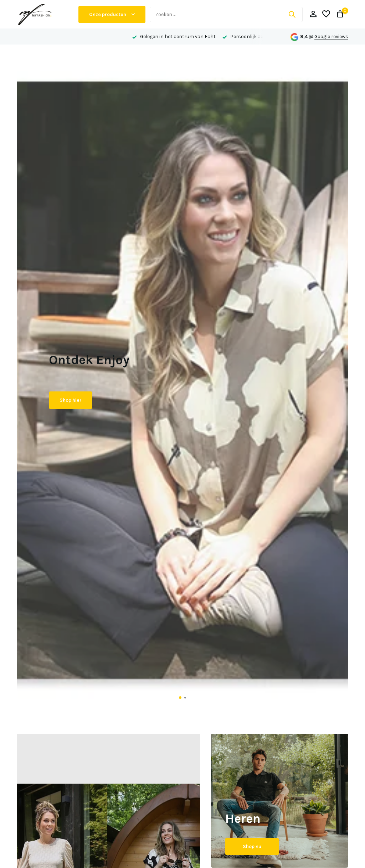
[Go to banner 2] (280, 801)
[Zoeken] (226, 14)
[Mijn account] (313, 14)
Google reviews (331, 37)
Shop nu (252, 846)
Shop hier (71, 400)
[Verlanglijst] (326, 14)
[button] (180, 698)
